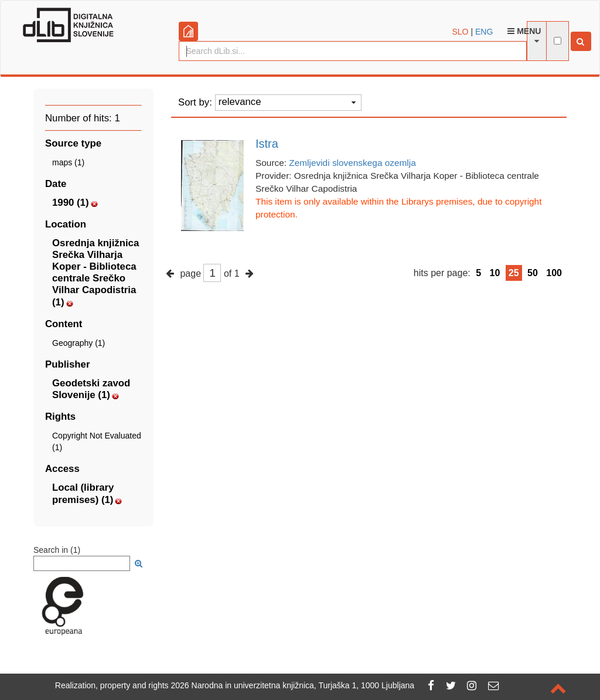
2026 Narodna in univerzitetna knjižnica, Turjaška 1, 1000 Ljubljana (293, 685)
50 (533, 273)
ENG (484, 32)
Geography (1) (79, 343)
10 (495, 273)
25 (514, 273)
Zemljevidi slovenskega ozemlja (352, 163)
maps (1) (68, 162)
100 (554, 273)
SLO (461, 32)
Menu (524, 31)
